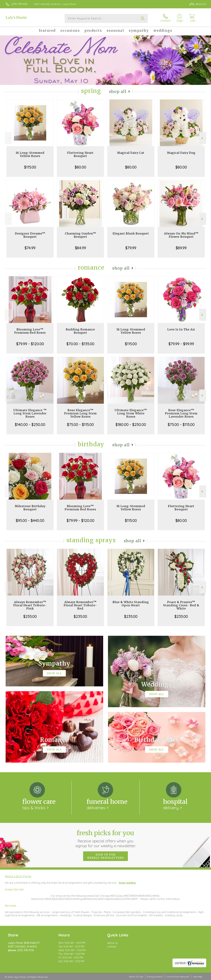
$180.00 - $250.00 (131, 424)
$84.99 (80, 248)
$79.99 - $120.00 (30, 344)
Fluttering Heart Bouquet (80, 154)
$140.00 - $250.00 (30, 424)
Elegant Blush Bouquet (131, 233)
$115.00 (30, 167)
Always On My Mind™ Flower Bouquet (181, 235)
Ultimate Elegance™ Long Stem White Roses (131, 413)
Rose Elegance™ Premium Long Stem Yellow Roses (80, 413)
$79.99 (131, 248)
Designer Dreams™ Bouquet (30, 235)
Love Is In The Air (181, 329)
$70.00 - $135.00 (80, 344)
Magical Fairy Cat (131, 153)
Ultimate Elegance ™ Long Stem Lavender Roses (30, 413)
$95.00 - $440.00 (30, 520)
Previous (8, 138)
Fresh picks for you (105, 839)
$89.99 (181, 248)
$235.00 (80, 616)
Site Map (198, 977)
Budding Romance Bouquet (80, 331)
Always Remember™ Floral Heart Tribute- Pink (30, 605)
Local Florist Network (178, 977)
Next (203, 138)
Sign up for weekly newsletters (105, 856)
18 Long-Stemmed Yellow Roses (30, 154)
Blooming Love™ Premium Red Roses (30, 331)
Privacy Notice (155, 977)
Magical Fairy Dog (181, 153)
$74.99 (30, 248)
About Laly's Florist (18, 876)
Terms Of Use (136, 977)
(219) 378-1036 (19, 4)
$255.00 (30, 616)
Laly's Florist (16, 18)
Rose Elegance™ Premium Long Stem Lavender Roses (181, 413)
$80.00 (80, 167)
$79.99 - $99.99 (181, 344)
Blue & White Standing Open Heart (131, 604)
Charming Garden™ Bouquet (80, 235)
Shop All (118, 92)
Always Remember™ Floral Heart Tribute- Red (80, 605)
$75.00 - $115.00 (80, 424)
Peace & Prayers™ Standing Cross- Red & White (181, 605)
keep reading (127, 883)
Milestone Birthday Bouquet (30, 508)
